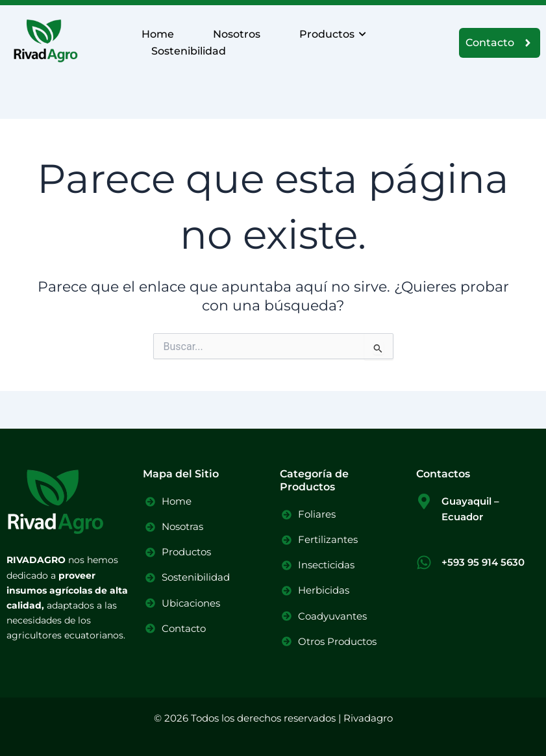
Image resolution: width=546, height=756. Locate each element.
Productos (332, 34)
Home (158, 34)
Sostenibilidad (189, 51)
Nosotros (237, 34)
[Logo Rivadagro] (45, 41)
